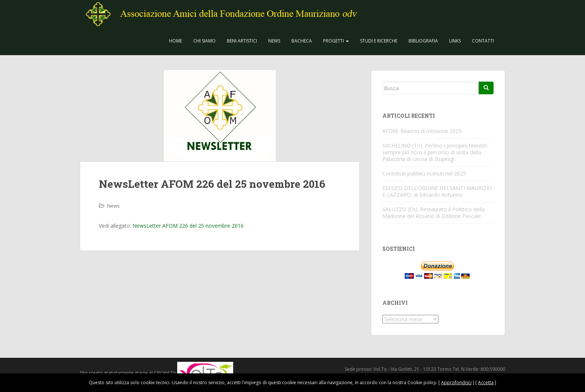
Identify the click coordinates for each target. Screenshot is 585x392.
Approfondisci (456, 382)
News (274, 41)
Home (176, 41)
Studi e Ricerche (379, 41)
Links (455, 41)
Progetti (336, 41)
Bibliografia (423, 41)
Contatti (483, 41)
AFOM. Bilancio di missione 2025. (423, 131)
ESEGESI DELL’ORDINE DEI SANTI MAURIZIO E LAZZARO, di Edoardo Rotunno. (437, 191)
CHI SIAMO (204, 41)
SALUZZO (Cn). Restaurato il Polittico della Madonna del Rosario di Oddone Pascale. (434, 213)
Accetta (486, 382)
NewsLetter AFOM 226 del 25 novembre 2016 (188, 226)
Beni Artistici (242, 41)
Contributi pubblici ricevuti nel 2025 (424, 173)
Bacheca (302, 41)
